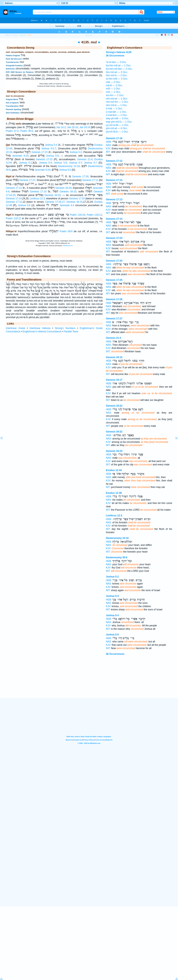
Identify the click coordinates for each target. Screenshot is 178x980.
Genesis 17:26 (80, 176)
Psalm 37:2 (12, 131)
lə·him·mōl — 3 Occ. (117, 79)
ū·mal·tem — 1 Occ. (117, 115)
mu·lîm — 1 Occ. (115, 95)
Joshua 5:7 (76, 163)
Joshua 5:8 (24, 205)
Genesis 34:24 (63, 188)
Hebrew (23, 35)
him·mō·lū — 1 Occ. (117, 75)
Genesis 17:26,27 (55, 202)
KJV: (109, 148)
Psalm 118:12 (13, 218)
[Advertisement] (89, 681)
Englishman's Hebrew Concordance (42, 331)
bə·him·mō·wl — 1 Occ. (119, 65)
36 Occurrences (115, 654)
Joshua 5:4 (51, 145)
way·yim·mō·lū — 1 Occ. (119, 122)
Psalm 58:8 (66, 231)
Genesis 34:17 (114, 380)
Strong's (15, 35)
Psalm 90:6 (27, 131)
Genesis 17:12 (14, 188)
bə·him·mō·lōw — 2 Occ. (119, 69)
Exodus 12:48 (114, 493)
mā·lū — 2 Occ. (114, 85)
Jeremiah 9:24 (20, 156)
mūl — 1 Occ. (113, 92)
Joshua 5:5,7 (49, 148)
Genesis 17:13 (114, 180)
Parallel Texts (71, 331)
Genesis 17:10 (38, 192)
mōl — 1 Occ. (113, 89)
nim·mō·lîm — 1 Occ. (117, 102)
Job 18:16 (72, 127)
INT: (108, 152)
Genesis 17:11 (90, 180)
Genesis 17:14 (14, 198)
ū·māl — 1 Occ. (114, 109)
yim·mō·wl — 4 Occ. (117, 128)
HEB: (109, 142)
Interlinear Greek (16, 328)
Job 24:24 (85, 127)
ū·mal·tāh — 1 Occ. (116, 112)
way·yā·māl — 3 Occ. (118, 118)
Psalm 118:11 (94, 215)
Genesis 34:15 (68, 192)
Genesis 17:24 (114, 261)
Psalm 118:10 (77, 215)
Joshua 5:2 (76, 152)
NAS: (109, 145)
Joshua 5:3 (112, 596)
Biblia (7, 35)
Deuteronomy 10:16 (69, 166)
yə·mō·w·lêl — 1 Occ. (118, 125)
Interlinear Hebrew (40, 328)
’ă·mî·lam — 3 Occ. (116, 62)
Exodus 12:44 (114, 470)
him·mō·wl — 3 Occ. (117, 72)
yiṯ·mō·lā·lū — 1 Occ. (117, 132)
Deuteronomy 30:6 (117, 557)
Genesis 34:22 (52, 195)
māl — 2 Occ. (113, 82)
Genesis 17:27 (27, 180)
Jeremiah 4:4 (67, 205)
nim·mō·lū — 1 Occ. (117, 105)
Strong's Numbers (65, 328)
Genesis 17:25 (114, 280)
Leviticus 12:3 (37, 198)
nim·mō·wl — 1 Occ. (117, 99)
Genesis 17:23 (40, 152)
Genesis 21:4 (85, 159)
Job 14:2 (61, 127)
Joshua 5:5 (52, 156)
